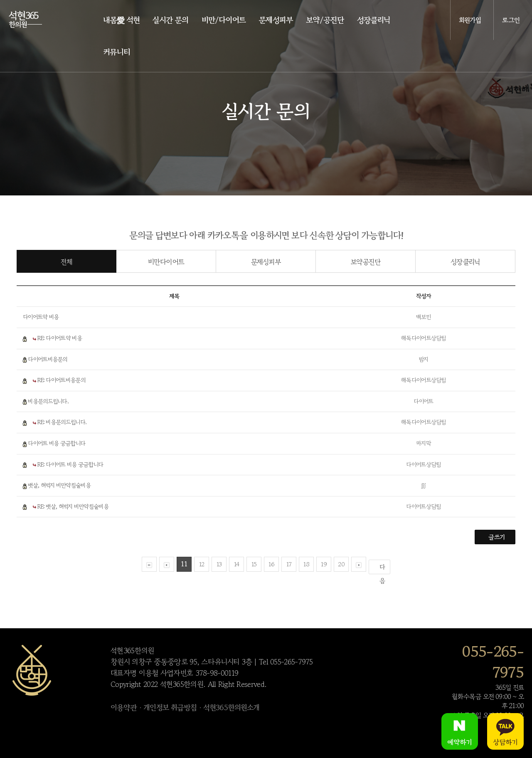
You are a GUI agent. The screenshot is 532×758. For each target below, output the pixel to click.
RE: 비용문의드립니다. (62, 422)
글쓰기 (496, 537)
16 (271, 564)
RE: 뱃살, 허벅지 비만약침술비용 (73, 506)
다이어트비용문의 (47, 359)
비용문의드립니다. (48, 401)
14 (237, 564)
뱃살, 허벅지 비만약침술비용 (59, 485)
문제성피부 (266, 262)
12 (202, 564)
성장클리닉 (465, 262)
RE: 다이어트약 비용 (60, 338)
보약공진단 (366, 262)
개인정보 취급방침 (170, 707)
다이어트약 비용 (41, 317)
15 (254, 564)
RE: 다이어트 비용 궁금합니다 (70, 464)
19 (324, 564)
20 (341, 564)
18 (306, 564)
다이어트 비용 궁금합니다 (57, 443)
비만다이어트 (166, 262)
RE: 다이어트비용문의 (61, 380)
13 (219, 564)
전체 (66, 262)
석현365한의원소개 (231, 707)
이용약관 (124, 707)
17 (289, 564)
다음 (382, 568)
